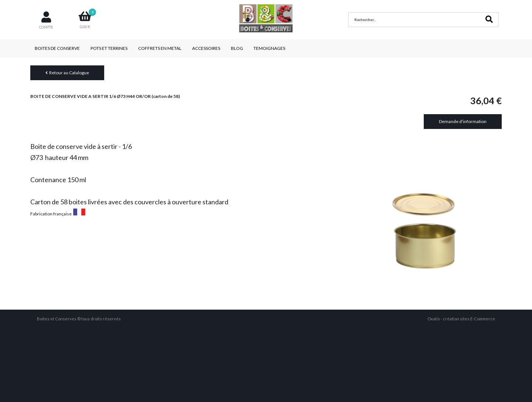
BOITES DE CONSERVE (57, 48)
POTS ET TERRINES (109, 48)
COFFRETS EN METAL (160, 48)
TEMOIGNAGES (269, 48)
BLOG (237, 48)
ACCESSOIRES (206, 48)
